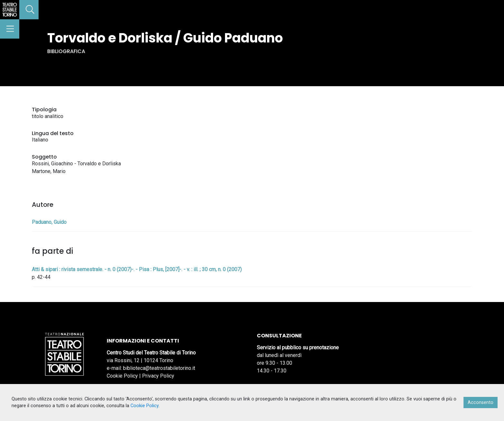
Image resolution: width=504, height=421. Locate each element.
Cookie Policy (122, 376)
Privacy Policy (158, 376)
